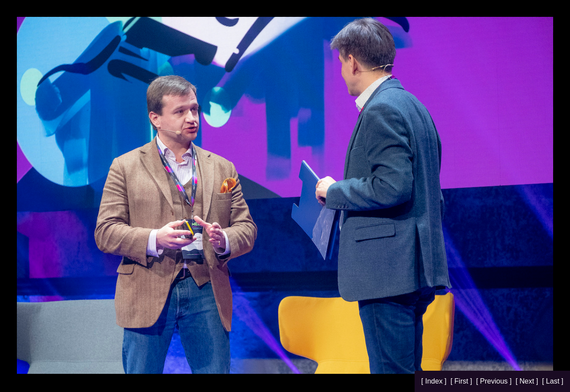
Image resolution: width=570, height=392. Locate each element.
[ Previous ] (495, 381)
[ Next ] (528, 381)
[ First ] (462, 381)
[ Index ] (435, 381)
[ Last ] (553, 381)
